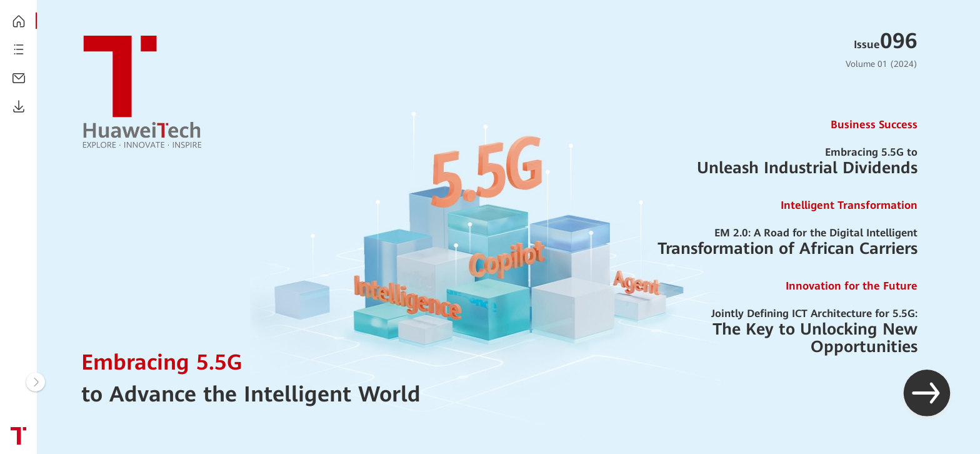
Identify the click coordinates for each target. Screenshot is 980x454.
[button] (927, 395)
